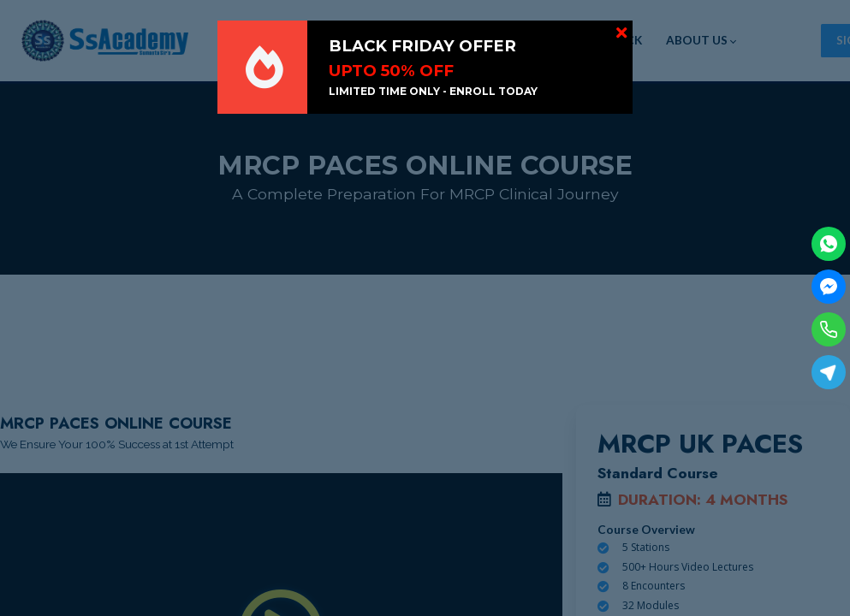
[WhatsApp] (829, 244)
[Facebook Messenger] (829, 287)
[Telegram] (829, 372)
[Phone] (829, 329)
